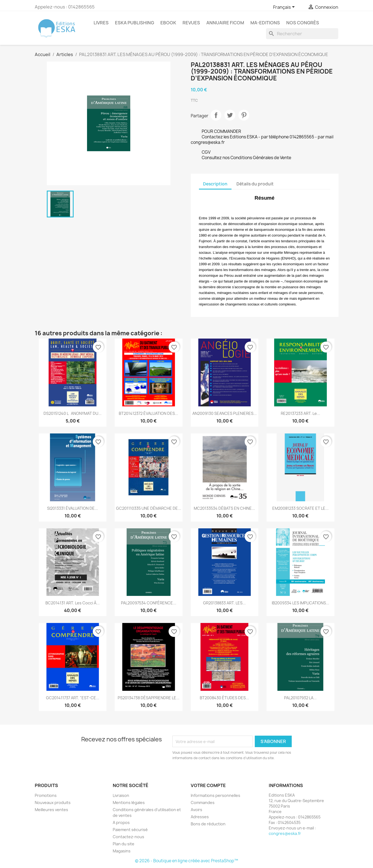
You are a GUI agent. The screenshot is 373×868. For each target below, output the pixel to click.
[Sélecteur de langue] (285, 7)
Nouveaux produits (53, 803)
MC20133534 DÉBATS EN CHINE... (224, 508)
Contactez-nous (128, 837)
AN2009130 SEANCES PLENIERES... (225, 413)
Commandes (203, 803)
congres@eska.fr (285, 833)
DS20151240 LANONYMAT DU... (73, 413)
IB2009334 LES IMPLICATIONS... (300, 603)
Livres (101, 23)
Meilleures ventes (51, 810)
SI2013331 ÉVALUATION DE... (73, 508)
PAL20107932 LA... (300, 698)
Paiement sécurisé (130, 830)
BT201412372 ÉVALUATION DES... (148, 413)
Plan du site (124, 844)
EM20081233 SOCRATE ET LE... (300, 508)
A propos (121, 822)
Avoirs (196, 810)
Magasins (122, 851)
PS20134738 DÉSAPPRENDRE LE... (149, 698)
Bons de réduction (208, 824)
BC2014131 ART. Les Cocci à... (73, 603)
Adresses (200, 817)
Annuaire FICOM (225, 23)
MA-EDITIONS (265, 23)
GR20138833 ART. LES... (224, 603)
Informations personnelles (216, 795)
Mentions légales (129, 803)
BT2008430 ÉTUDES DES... (224, 698)
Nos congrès (303, 23)
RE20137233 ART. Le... (300, 413)
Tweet (230, 115)
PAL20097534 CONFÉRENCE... (149, 603)
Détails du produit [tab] (255, 184)
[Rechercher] (302, 34)
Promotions (46, 795)
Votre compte (208, 785)
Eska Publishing (135, 23)
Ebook (168, 23)
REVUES (191, 23)
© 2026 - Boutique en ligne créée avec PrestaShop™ (186, 861)
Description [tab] (215, 184)
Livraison (121, 795)
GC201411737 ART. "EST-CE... (73, 698)
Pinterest (244, 115)
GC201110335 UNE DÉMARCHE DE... (149, 508)
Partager (216, 115)
